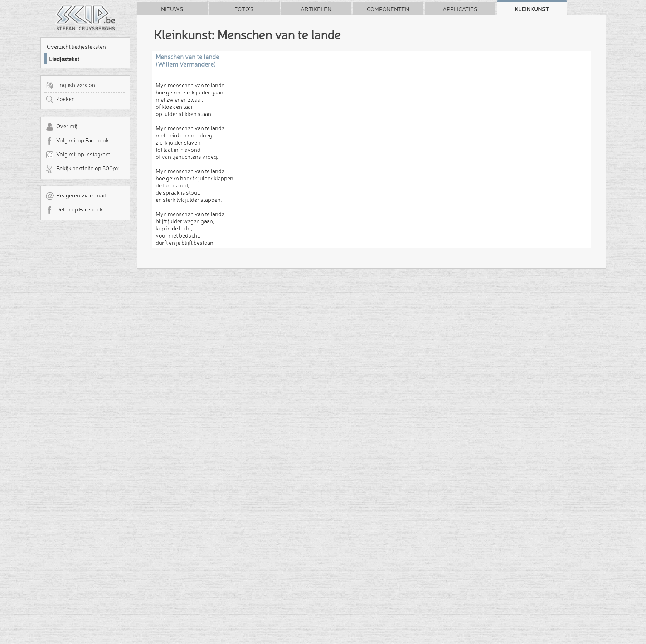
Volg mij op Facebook (77, 141)
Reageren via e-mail (76, 196)
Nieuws (172, 9)
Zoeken (60, 99)
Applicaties (460, 9)
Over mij (61, 127)
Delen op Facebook (74, 210)
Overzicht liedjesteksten (76, 47)
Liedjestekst (64, 59)
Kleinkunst (532, 9)
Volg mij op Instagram (78, 155)
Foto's (244, 9)
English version (70, 86)
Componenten (388, 9)
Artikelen (316, 9)
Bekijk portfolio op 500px (82, 169)
